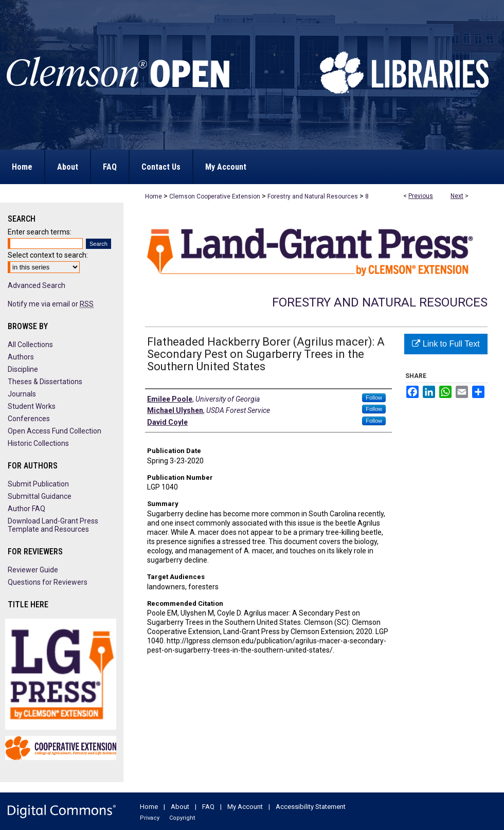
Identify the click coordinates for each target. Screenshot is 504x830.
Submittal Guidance (40, 496)
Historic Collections (38, 443)
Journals (22, 394)
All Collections (30, 345)
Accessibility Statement (311, 807)
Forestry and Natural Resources (313, 196)
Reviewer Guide (33, 570)
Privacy (150, 818)
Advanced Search (37, 285)
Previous (421, 196)
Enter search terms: (40, 232)
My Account (245, 807)
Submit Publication (38, 484)
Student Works (32, 406)
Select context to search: (48, 255)
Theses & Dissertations (45, 382)
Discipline (23, 369)
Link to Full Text (446, 344)
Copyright (182, 818)
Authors (21, 357)
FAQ (208, 807)
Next (457, 196)
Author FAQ (26, 509)
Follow (374, 398)
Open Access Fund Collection (55, 431)
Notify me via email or (51, 304)
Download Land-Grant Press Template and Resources (53, 525)
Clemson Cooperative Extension (215, 196)
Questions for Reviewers (48, 582)
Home (154, 196)
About (180, 807)
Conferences (29, 419)
